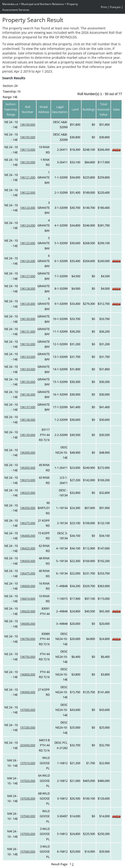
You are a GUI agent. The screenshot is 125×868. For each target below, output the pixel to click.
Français (115, 7)
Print (104, 7)
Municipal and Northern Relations (43, 4)
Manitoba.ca (10, 4)
